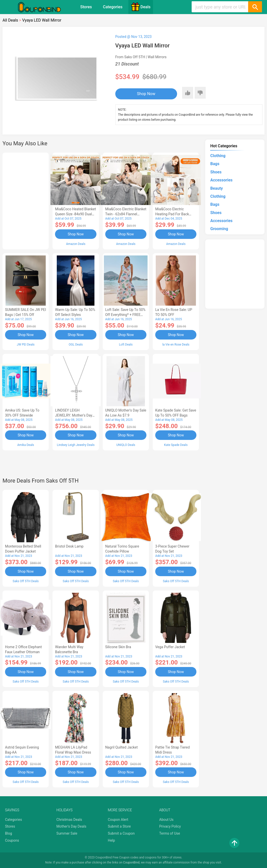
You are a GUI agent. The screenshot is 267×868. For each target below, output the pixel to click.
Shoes (216, 172)
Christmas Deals (69, 820)
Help (111, 840)
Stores (86, 7)
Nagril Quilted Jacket (122, 747)
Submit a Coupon (121, 833)
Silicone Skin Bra (118, 647)
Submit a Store (119, 826)
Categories (113, 7)
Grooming (219, 229)
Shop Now (146, 94)
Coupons (12, 840)
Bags (215, 164)
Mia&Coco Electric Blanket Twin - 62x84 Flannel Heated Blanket (126, 214)
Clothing (218, 156)
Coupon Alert (118, 820)
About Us (166, 820)
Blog (9, 833)
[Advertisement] (26, 200)
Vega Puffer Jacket (170, 647)
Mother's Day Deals (71, 826)
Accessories (221, 180)
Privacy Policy (170, 826)
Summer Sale (67, 833)
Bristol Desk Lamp (69, 546)
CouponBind (131, 862)
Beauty (217, 188)
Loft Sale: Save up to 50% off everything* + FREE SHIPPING (125, 315)
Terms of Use (170, 833)
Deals (141, 7)
